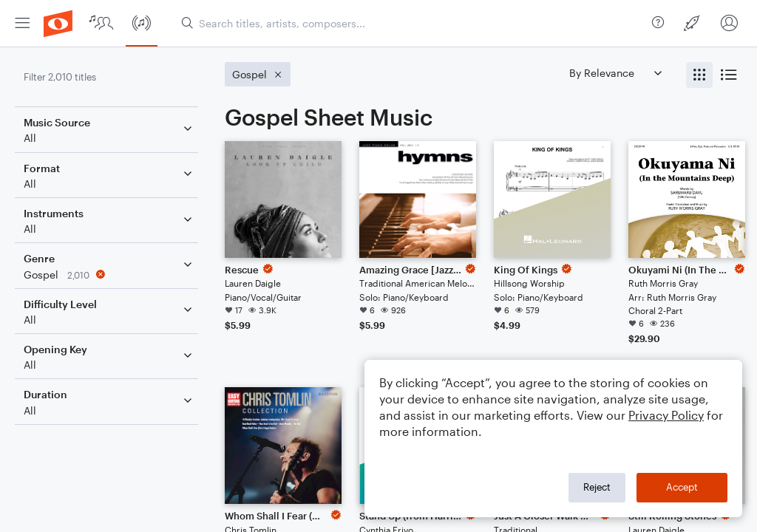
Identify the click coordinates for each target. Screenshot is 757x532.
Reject (597, 487)
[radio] (699, 75)
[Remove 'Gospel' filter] (109, 274)
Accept (682, 487)
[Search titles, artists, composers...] (411, 23)
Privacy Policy (666, 415)
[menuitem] (22, 23)
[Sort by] (615, 73)
